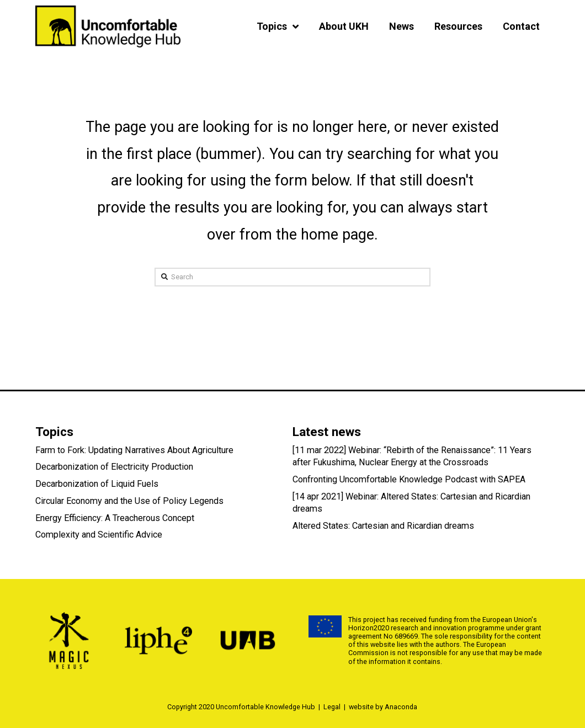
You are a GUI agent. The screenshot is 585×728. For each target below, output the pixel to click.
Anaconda (401, 707)
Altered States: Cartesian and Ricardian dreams (383, 526)
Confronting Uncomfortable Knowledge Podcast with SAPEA (409, 479)
